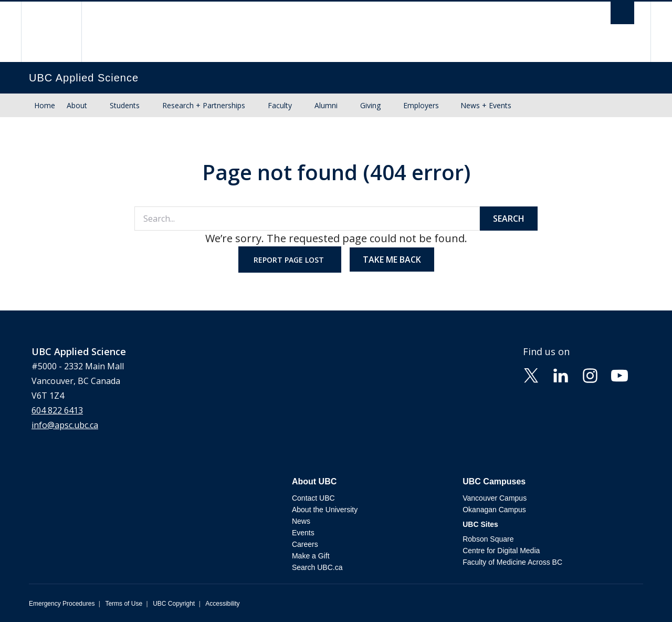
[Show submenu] (97, 106)
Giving (370, 105)
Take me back (392, 260)
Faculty (280, 105)
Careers (305, 544)
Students (125, 105)
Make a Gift (311, 556)
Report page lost (290, 260)
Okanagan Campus (494, 510)
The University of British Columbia (51, 32)
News (301, 521)
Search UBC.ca (317, 567)
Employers (421, 105)
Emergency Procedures (62, 604)
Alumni (326, 105)
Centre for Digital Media (501, 551)
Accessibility (222, 604)
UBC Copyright (174, 604)
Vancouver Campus (495, 498)
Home (45, 105)
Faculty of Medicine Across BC (512, 562)
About (77, 105)
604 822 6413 (57, 410)
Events (303, 533)
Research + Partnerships (204, 105)
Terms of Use (124, 604)
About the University (325, 510)
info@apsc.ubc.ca (65, 425)
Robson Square (488, 539)
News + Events (486, 105)
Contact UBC (313, 498)
